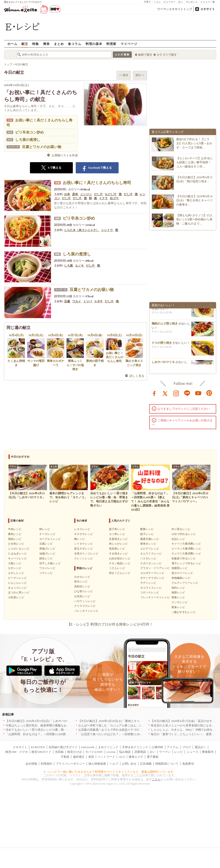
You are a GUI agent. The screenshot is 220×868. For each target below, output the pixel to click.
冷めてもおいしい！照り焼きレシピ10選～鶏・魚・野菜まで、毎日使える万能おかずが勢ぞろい (68, 730)
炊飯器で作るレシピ (184, 558)
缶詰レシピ (178, 539)
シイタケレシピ (84, 544)
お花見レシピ (82, 596)
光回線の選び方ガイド (63, 747)
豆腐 (67, 301)
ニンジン (86, 194)
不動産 (65, 757)
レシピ (179, 752)
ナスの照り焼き (162, 344)
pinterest (209, 393)
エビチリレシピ (150, 549)
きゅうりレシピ (17, 588)
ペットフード (106, 757)
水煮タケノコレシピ (86, 554)
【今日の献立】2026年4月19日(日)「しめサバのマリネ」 (42, 721)
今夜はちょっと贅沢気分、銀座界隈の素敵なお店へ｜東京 (43, 725)
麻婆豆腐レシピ (150, 539)
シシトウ (107, 230)
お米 (67, 194)
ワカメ (77, 301)
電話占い (200, 747)
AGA (122, 757)
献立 (25, 44)
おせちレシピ (82, 577)
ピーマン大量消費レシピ (186, 549)
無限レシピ (178, 592)
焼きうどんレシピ (120, 573)
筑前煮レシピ (117, 549)
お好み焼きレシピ (120, 558)
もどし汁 (111, 194)
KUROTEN (38, 747)
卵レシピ (45, 529)
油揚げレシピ (47, 554)
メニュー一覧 (208, 2)
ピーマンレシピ (17, 578)
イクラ (104, 198)
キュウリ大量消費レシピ (186, 554)
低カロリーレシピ (182, 573)
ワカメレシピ (47, 568)
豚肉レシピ (15, 534)
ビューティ (170, 2)
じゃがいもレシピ (19, 549)
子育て (148, 2)
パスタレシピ (148, 558)
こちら (156, 779)
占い (181, 2)
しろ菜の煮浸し (28, 140)
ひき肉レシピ (16, 544)
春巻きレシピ (148, 544)
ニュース (193, 752)
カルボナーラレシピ (152, 573)
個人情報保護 (97, 764)
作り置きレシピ (181, 529)
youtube (198, 393)
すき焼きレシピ (118, 554)
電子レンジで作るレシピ (186, 563)
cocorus (111, 752)
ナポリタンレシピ (151, 563)
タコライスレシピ (151, 588)
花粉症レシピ (82, 586)
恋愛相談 (140, 752)
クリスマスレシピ (85, 606)
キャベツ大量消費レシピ (186, 544)
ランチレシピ (180, 602)
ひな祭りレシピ (84, 591)
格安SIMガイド (41, 752)
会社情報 (31, 764)
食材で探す (145, 55)
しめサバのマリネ (163, 364)
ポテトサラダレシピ (152, 578)
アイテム (173, 747)
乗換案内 (208, 752)
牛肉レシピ (15, 529)
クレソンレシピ (84, 558)
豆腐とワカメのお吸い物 (42, 147)
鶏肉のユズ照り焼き (165, 325)
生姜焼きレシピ (118, 539)
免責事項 (188, 764)
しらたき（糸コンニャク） (82, 230)
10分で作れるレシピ (184, 534)
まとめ (59, 44)
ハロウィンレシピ (85, 601)
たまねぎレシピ (17, 554)
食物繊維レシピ (181, 578)
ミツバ (88, 301)
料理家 (111, 44)
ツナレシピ (46, 573)
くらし (157, 2)
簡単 (46, 44)
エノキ (80, 266)
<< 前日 (124, 75)
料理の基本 (94, 44)
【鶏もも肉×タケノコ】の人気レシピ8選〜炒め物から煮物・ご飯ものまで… (194, 219)
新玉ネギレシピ (84, 549)
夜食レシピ (178, 607)
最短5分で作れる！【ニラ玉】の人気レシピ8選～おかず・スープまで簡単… (194, 143)
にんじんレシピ (17, 583)
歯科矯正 (79, 757)
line (187, 393)
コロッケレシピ (150, 592)
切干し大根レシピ (50, 563)
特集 (36, 44)
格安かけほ (74, 752)
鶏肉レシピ (15, 539)
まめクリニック (108, 747)
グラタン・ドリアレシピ (155, 568)
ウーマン (165, 752)
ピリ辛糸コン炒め (29, 132)
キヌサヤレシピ (84, 534)
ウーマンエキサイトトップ (175, 9)
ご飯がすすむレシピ (184, 612)
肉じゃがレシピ (118, 544)
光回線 (59, 752)
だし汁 (99, 194)
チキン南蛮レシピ (120, 563)
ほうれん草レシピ (19, 592)
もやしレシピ (16, 573)
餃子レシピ (147, 534)
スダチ (99, 301)
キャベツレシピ (17, 558)
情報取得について (167, 764)
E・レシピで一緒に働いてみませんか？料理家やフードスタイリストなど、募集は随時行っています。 (110, 772)
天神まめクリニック (135, 747)
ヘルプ (114, 764)
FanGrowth (88, 747)
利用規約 (46, 764)
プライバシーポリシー (70, 764)
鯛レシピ (80, 539)
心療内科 (157, 747)
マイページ (129, 44)
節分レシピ (81, 581)
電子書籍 (153, 757)
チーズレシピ (47, 534)
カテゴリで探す (167, 55)
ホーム (12, 44)
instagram (176, 393)
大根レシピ (15, 563)
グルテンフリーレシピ (185, 583)
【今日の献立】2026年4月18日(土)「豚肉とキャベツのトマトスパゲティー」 (128, 721)
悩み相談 (125, 752)
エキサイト (208, 9)
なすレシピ (15, 568)
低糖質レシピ (180, 568)
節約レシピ (178, 588)
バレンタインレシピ (86, 611)
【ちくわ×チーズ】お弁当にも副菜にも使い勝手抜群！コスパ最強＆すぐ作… (194, 162)
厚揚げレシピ (47, 549)
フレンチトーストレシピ (155, 597)
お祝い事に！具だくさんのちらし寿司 (97, 183)
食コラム (75, 44)
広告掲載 (146, 764)
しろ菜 (69, 266)
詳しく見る (137, 376)
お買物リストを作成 (65, 155)
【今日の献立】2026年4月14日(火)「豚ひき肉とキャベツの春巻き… (195, 200)
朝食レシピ (178, 597)
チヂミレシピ (148, 583)
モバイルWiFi (94, 752)
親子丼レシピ (117, 529)
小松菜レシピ (16, 597)
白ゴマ (115, 198)
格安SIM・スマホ (17, 752)
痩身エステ (136, 757)
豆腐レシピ (46, 544)
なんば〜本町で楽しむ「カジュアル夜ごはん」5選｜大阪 (115, 725)
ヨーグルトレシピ (50, 539)
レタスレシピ (82, 529)
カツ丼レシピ (117, 534)
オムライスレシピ (151, 554)
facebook (154, 393)
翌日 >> (140, 75)
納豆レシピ (46, 558)
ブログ (187, 747)
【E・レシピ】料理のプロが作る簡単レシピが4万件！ (110, 624)
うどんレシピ (117, 568)
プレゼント (192, 2)
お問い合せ (129, 764)
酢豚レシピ (147, 529)
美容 (91, 757)
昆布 (75, 194)
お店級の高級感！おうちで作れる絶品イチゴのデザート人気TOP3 (121, 730)
